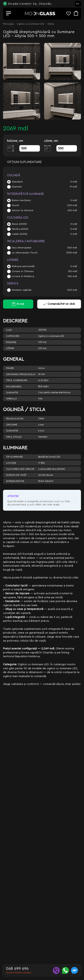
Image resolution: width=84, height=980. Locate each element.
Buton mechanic (21, 200)
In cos (20, 304)
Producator (15, 419)
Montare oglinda (22, 290)
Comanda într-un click (59, 304)
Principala (8, 24)
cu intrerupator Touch (25, 253)
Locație (11, 463)
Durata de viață (16, 475)
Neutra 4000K (20, 229)
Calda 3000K (20, 234)
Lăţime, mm (51, 141)
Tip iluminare (15, 457)
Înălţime (11, 342)
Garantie (12, 393)
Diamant (17, 187)
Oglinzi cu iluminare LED (31, 24)
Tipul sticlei (14, 437)
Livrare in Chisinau (23, 271)
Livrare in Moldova (23, 276)
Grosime (12, 425)
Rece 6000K (19, 224)
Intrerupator (15, 481)
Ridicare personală (23, 266)
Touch (15, 205)
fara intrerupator (22, 248)
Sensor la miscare (23, 210)
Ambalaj (11, 399)
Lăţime (10, 348)
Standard (17, 182)
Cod (9, 330)
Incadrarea (14, 387)
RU (78, 4)
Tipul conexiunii (17, 380)
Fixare (10, 368)
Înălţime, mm (15, 141)
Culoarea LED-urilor (20, 469)
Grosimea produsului (21, 374)
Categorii (13, 336)
